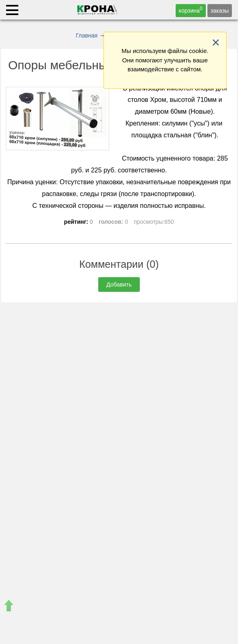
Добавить (119, 285)
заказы (220, 11)
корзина (191, 10)
